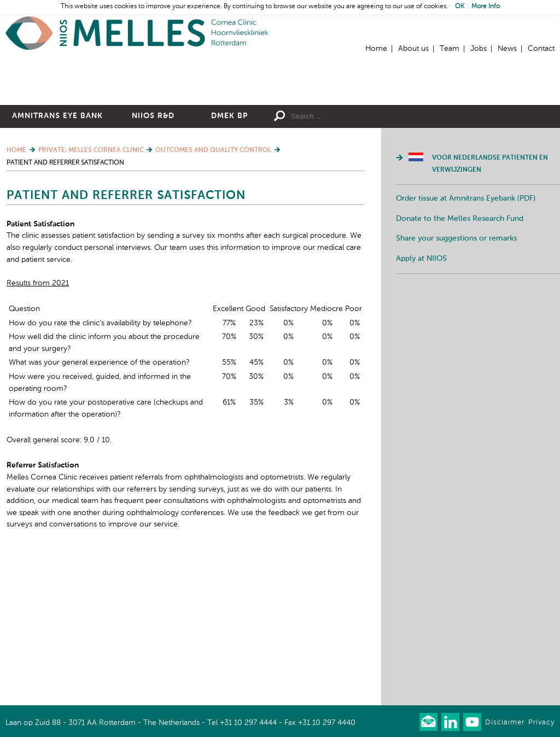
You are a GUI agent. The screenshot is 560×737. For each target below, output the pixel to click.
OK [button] (460, 7)
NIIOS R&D (153, 212)
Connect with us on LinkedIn (450, 722)
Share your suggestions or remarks (456, 334)
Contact (541, 49)
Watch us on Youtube (472, 722)
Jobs (479, 49)
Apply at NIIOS (421, 354)
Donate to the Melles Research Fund (460, 314)
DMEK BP (229, 212)
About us (413, 49)
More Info (486, 7)
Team (450, 49)
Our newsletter (428, 722)
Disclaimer (505, 723)
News (507, 49)
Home (137, 33)
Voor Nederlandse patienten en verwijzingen (490, 260)
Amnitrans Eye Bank (57, 212)
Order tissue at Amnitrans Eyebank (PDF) (466, 294)
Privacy (541, 723)
